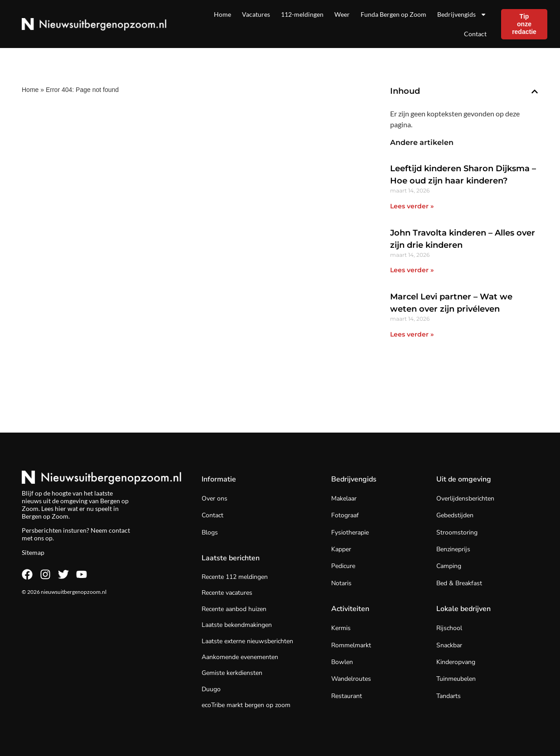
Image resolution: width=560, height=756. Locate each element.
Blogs (210, 532)
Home (222, 14)
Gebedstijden (455, 515)
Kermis (341, 628)
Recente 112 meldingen (235, 577)
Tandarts (449, 696)
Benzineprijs (453, 549)
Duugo (211, 689)
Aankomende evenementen (240, 657)
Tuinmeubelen (456, 679)
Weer (342, 14)
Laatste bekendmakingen (237, 625)
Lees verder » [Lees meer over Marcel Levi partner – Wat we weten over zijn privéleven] (412, 334)
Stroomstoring (457, 532)
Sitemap (33, 552)
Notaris (341, 583)
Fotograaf (345, 515)
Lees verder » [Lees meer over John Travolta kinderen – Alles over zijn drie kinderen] (412, 270)
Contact (475, 34)
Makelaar (344, 498)
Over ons (215, 498)
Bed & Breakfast (459, 583)
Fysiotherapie (350, 532)
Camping (449, 566)
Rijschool (449, 628)
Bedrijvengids (462, 14)
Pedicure (343, 566)
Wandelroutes (351, 679)
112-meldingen (302, 14)
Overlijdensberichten (465, 498)
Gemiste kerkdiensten (232, 673)
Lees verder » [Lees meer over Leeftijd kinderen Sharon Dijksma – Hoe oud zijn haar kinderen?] (412, 206)
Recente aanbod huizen (234, 609)
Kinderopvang (456, 662)
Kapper (341, 549)
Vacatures (256, 14)
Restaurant (347, 696)
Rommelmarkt (351, 645)
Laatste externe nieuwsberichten (247, 641)
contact (119, 530)
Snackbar (449, 645)
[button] (535, 91)
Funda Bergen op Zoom (393, 14)
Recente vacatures (227, 593)
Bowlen (342, 662)
